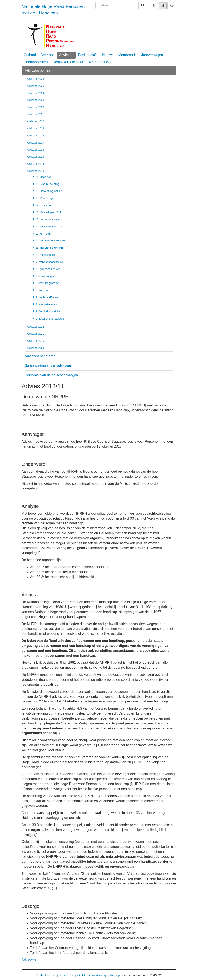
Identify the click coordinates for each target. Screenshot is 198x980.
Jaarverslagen (152, 55)
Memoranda (127, 55)
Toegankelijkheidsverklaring (87, 975)
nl (163, 6)
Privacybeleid (58, 975)
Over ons (47, 55)
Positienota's (88, 55)
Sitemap (114, 975)
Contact (41, 975)
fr (154, 6)
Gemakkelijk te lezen (68, 62)
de (172, 6)
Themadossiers (36, 62)
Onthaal (30, 55)
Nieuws (108, 55)
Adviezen (66, 55)
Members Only (100, 62)
